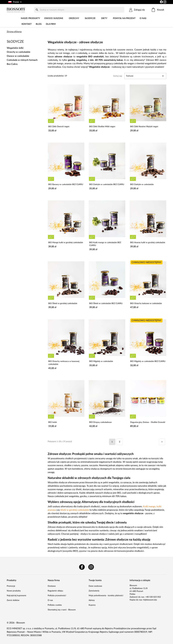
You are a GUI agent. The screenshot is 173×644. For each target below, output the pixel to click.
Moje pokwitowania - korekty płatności (106, 596)
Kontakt (27, 24)
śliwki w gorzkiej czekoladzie (75, 510)
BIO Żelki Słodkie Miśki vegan (102, 127)
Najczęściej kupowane (16, 596)
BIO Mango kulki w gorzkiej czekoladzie (66, 243)
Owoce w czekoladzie (18, 56)
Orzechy (74, 18)
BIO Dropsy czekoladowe (100, 422)
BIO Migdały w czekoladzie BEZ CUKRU (148, 361)
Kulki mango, (150, 506)
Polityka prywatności (57, 596)
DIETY (104, 18)
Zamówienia (94, 591)
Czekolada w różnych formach (22, 60)
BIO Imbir (53, 422)
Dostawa (52, 586)
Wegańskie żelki (15, 48)
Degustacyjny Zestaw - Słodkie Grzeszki (148, 422)
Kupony (92, 605)
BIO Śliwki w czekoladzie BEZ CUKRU (106, 303)
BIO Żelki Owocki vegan (59, 127)
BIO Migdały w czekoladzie (101, 361)
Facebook (82, 567)
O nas (143, 18)
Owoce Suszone (54, 18)
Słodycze (90, 18)
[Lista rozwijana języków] (15, 2)
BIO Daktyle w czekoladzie (142, 184)
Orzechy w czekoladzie (19, 52)
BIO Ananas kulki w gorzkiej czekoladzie (148, 243)
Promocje (11, 586)
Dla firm (51, 24)
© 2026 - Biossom (16, 623)
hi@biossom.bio (150, 600)
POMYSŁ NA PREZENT (124, 18)
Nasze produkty (30, 18)
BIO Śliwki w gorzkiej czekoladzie (63, 303)
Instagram (91, 567)
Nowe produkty (14, 591)
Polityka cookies (55, 605)
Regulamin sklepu (55, 591)
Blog (39, 24)
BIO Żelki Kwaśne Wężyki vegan (144, 127)
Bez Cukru (12, 64)
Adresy (92, 600)
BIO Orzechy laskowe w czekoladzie (146, 303)
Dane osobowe (95, 586)
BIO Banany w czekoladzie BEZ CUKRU (66, 184)
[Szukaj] (79, 10)
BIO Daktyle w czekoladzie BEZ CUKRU (107, 184)
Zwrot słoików (13, 600)
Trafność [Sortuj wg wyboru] (145, 76)
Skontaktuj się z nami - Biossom (62, 610)
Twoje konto (95, 580)
